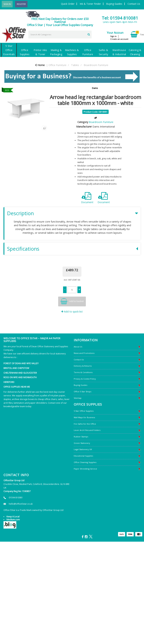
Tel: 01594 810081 (120, 18)
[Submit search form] (89, 34)
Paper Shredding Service (85, 469)
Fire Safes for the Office (85, 424)
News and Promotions (84, 353)
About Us (78, 347)
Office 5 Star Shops (83, 392)
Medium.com (13, 520)
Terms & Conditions (83, 372)
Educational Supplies (83, 456)
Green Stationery (82, 443)
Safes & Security (103, 52)
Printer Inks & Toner (40, 52)
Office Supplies (25, 52)
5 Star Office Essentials (9, 50)
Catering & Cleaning (135, 52)
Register (21, 4)
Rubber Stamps (81, 437)
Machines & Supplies (72, 52)
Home (40, 65)
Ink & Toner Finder (90, 4)
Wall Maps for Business (84, 417)
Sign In (7, 4)
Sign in (113, 36)
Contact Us (134, 4)
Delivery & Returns (83, 366)
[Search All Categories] (60, 34)
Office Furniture (88, 52)
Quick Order (68, 4)
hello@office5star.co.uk (21, 504)
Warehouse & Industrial (119, 52)
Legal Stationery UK (83, 449)
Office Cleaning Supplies (85, 462)
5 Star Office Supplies (84, 411)
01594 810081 (16, 498)
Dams (95, 88)
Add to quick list (72, 312)
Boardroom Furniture (96, 65)
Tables (75, 65)
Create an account (119, 39)
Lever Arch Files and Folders (87, 430)
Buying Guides (114, 4)
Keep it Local (13, 517)
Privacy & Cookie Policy (85, 379)
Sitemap (78, 398)
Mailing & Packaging (56, 52)
